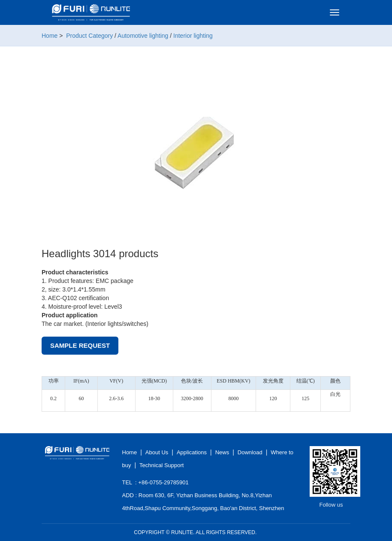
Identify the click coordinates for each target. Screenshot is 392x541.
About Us (157, 452)
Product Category (89, 36)
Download (250, 452)
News (222, 452)
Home (50, 36)
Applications (192, 452)
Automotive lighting (143, 36)
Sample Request (80, 345)
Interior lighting (193, 36)
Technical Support (161, 465)
